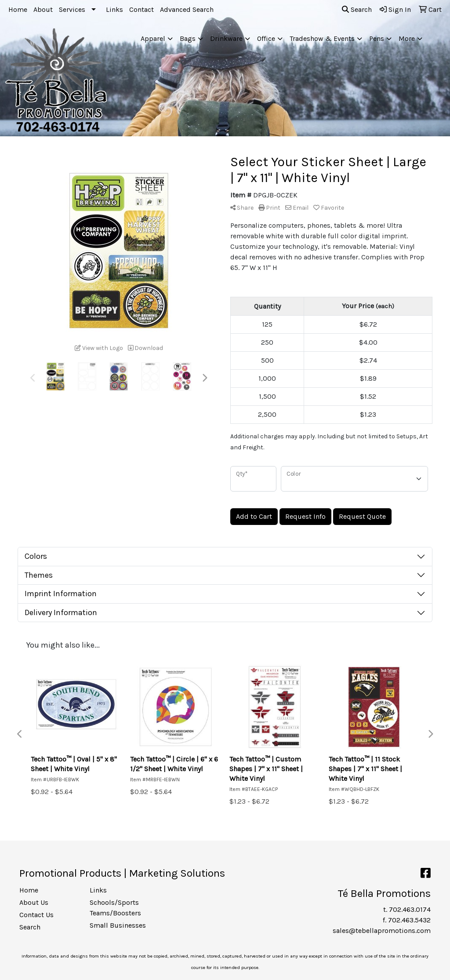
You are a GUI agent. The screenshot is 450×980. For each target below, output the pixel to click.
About (43, 9)
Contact (142, 9)
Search (357, 9)
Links (114, 9)
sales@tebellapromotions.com (382, 931)
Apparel (153, 38)
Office (266, 38)
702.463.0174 (410, 909)
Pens (377, 38)
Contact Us (36, 915)
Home (18, 9)
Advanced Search (187, 9)
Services (72, 9)
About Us (34, 902)
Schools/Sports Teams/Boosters (115, 908)
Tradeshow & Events (322, 38)
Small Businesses (118, 925)
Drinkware (226, 38)
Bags (188, 38)
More (407, 38)
